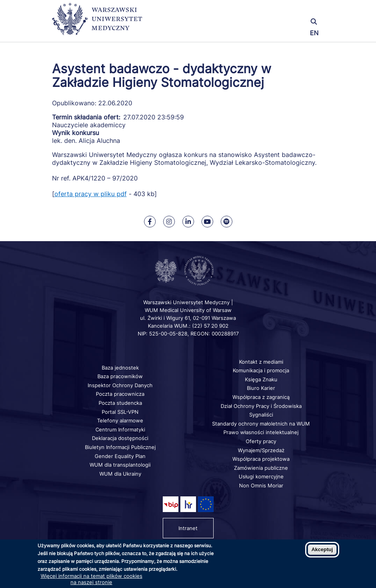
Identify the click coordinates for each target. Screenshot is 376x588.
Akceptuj (322, 549)
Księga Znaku (261, 379)
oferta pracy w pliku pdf (91, 194)
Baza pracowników (120, 376)
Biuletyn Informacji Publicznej (120, 447)
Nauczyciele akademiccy (89, 125)
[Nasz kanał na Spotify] (227, 222)
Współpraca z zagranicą (261, 397)
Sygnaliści (261, 415)
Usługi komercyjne (261, 476)
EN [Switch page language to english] (314, 33)
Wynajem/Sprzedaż (261, 450)
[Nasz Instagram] (169, 222)
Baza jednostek (120, 368)
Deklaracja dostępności (120, 438)
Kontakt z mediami (261, 362)
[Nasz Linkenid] (188, 222)
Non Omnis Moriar (261, 485)
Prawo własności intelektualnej (261, 432)
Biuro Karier (261, 388)
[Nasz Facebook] (150, 222)
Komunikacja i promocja (261, 370)
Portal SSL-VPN (120, 412)
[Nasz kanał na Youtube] (207, 222)
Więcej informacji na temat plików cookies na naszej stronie (92, 579)
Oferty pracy (261, 441)
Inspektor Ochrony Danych (120, 385)
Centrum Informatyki (120, 429)
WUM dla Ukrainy (120, 474)
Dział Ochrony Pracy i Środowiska (261, 406)
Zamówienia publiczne (261, 468)
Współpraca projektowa (261, 459)
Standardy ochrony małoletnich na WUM (261, 424)
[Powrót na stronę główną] (97, 23)
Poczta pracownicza (120, 394)
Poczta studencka (120, 403)
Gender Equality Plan (120, 456)
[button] (279, 11)
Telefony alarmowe (120, 420)
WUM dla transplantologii (120, 465)
